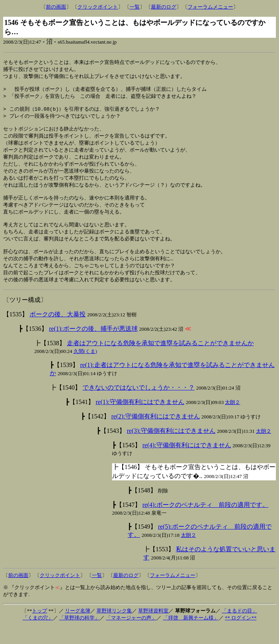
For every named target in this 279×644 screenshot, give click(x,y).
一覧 (135, 7)
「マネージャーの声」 (131, 635)
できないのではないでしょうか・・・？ (139, 405)
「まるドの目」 (240, 628)
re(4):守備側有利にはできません (187, 463)
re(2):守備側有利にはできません (156, 434)
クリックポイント (98, 7)
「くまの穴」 (38, 635)
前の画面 (56, 7)
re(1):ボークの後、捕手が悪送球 (93, 346)
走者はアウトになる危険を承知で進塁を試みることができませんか (160, 361)
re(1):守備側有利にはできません (140, 419)
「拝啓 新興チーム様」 (191, 635)
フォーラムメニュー (210, 7)
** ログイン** (241, 635)
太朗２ (232, 420)
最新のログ (164, 7)
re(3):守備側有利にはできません (171, 448)
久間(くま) (85, 369)
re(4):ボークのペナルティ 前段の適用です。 (205, 522)
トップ (39, 628)
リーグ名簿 (78, 628)
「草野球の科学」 (79, 635)
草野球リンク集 (114, 628)
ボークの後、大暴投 (58, 332)
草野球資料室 (153, 628)
